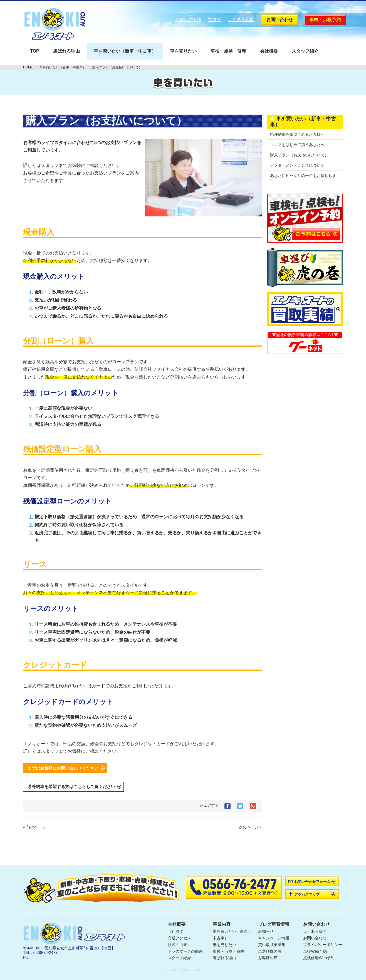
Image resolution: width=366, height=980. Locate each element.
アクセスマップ (307, 894)
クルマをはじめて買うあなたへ (297, 145)
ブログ (214, 20)
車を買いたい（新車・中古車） (125, 51)
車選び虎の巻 (270, 951)
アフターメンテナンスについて (297, 165)
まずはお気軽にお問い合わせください (63, 768)
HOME (28, 67)
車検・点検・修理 (228, 51)
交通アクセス (179, 938)
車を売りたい (183, 51)
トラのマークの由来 (185, 951)
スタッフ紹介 (305, 51)
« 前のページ (34, 827)
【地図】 (107, 948)
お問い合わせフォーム (312, 882)
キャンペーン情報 (274, 938)
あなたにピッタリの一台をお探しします (303, 178)
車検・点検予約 (325, 20)
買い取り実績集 (272, 945)
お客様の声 (268, 958)
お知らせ (266, 931)
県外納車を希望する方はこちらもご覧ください (71, 787)
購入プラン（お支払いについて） (299, 155)
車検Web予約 (315, 951)
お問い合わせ (280, 20)
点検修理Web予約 (319, 958)
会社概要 (269, 51)
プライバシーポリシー (323, 945)
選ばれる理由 (66, 51)
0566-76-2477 (45, 952)
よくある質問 (241, 20)
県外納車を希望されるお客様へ (297, 134)
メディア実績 (188, 20)
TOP (35, 51)
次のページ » (250, 827)
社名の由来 (177, 945)
